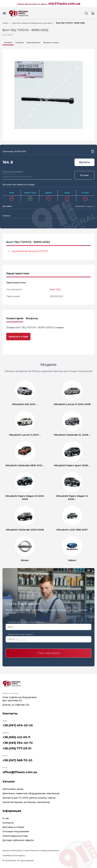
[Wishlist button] (93, 152)
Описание (19, 43)
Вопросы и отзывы (51, 43)
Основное (8, 43)
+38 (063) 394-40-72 (18, 743)
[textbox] (84, 206)
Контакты (8, 823)
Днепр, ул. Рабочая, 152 (16, 705)
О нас (6, 818)
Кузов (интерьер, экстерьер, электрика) (26, 802)
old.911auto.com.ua (64, 4)
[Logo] (19, 13)
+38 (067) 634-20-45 (18, 725)
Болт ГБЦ (55, 289)
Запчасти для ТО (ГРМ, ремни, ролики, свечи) (29, 798)
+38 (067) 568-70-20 (17, 760)
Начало (5, 23)
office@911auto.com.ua (20, 772)
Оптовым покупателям (16, 831)
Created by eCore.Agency (14, 855)
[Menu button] (4, 13)
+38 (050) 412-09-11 (16, 737)
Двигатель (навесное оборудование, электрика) (32, 23)
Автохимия (54, 850)
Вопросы (32, 318)
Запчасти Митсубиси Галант (16, 850)
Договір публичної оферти (18, 840)
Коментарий (15, 318)
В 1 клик (85, 175)
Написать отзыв (18, 337)
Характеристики (34, 43)
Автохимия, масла (13, 789)
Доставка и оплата (13, 827)
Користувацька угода (15, 836)
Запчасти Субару (39, 850)
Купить (85, 162)
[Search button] (86, 13)
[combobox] (85, 206)
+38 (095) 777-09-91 (17, 748)
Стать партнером (48, 653)
